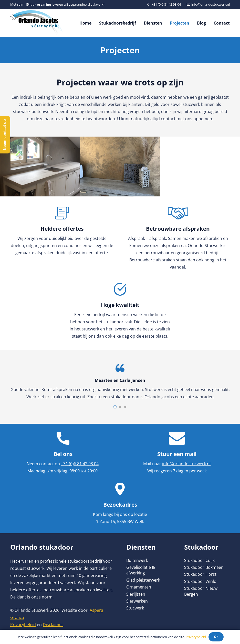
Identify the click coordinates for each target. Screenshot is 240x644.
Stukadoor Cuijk (199, 560)
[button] (115, 407)
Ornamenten (139, 587)
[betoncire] (40, 166)
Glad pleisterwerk (143, 580)
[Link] (37, 23)
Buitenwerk (137, 560)
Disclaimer (53, 625)
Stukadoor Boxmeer (204, 567)
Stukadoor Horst (200, 574)
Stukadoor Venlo (200, 581)
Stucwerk (135, 608)
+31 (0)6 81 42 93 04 (80, 464)
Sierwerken (137, 601)
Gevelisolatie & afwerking (141, 570)
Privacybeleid (23, 625)
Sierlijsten (136, 594)
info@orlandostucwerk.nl (186, 464)
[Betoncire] (120, 166)
